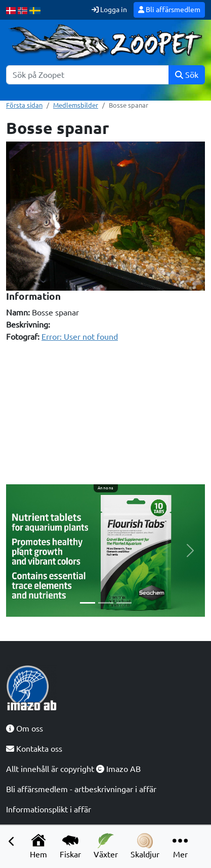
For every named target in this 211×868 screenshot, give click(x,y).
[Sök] (88, 75)
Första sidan (24, 105)
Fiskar (70, 846)
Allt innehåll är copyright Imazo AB (73, 769)
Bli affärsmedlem (169, 10)
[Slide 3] (124, 603)
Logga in (109, 10)
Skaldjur (145, 846)
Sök (187, 75)
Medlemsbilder (76, 105)
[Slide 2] (106, 603)
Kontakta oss (34, 749)
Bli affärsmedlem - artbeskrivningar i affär (81, 789)
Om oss (25, 728)
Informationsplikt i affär (49, 809)
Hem (38, 846)
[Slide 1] (88, 603)
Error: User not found (80, 337)
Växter (106, 846)
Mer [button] (180, 846)
